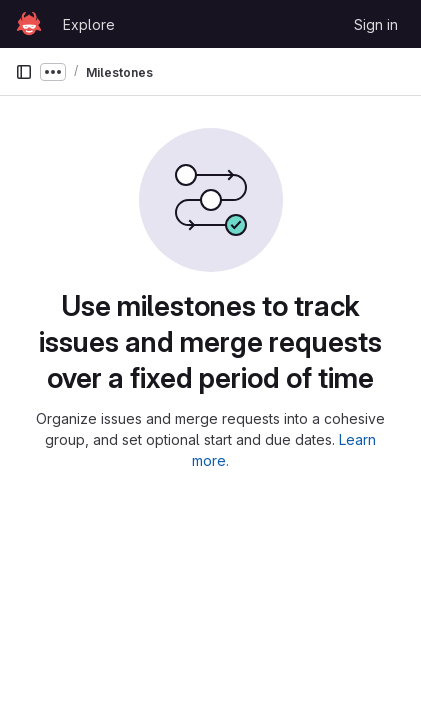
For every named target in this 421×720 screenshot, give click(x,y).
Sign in (376, 24)
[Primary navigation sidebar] (24, 72)
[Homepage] (29, 24)
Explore (89, 24)
